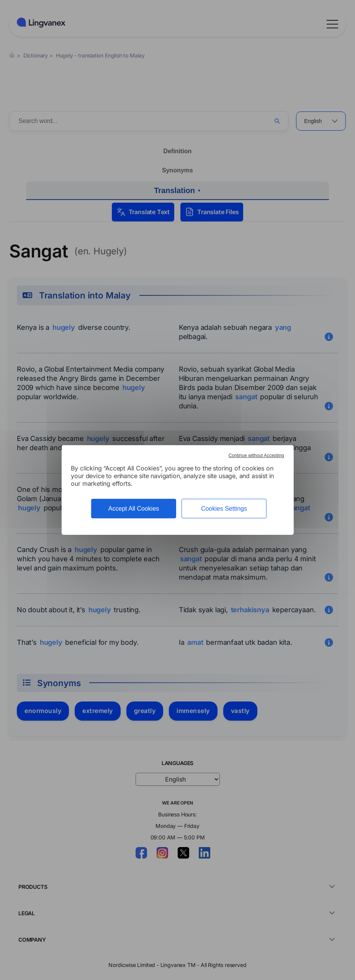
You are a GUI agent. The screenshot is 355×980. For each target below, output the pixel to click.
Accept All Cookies (134, 509)
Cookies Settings (224, 509)
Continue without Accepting (256, 456)
